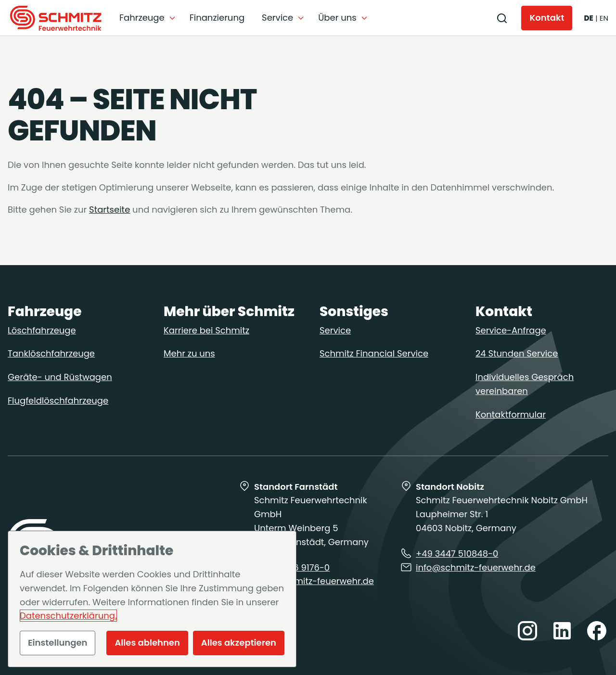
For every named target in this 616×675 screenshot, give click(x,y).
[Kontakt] (547, 18)
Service (335, 330)
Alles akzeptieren (239, 643)
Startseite (109, 210)
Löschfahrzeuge (42, 330)
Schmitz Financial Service (374, 354)
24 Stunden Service (517, 354)
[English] (604, 18)
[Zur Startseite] (56, 18)
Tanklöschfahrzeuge (51, 354)
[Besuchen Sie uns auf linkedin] (562, 632)
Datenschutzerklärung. (68, 616)
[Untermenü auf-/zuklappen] (148, 18)
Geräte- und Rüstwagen (60, 377)
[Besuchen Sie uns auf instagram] (527, 632)
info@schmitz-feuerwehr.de (314, 581)
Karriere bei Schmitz (206, 330)
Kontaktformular (511, 414)
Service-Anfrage (511, 330)
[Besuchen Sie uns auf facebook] (597, 632)
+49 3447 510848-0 (457, 554)
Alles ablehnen (147, 643)
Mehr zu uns (189, 354)
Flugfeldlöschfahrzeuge (58, 401)
